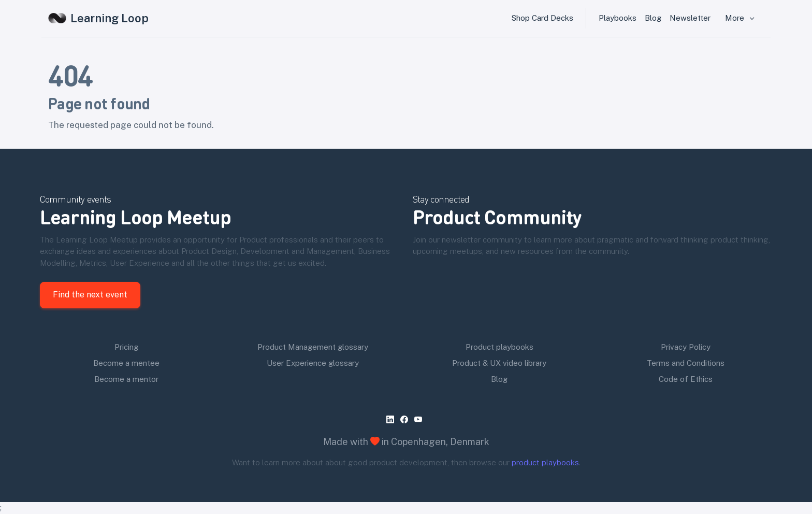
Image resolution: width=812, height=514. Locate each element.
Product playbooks (499, 347)
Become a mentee (126, 363)
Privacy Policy (686, 347)
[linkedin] (392, 420)
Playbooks (618, 18)
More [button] (736, 18)
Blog (653, 18)
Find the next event (90, 295)
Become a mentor (126, 379)
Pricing (126, 347)
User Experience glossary (313, 363)
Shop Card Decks (542, 18)
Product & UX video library (499, 363)
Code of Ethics (686, 379)
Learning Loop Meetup (135, 216)
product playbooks (545, 462)
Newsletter (690, 18)
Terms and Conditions (686, 363)
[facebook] (406, 420)
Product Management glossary (313, 347)
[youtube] (420, 420)
